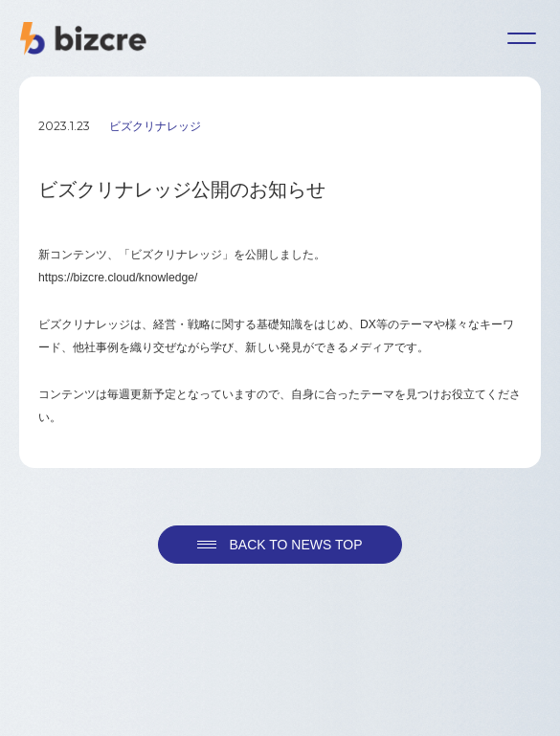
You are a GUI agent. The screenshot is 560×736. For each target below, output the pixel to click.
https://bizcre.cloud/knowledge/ (118, 278)
